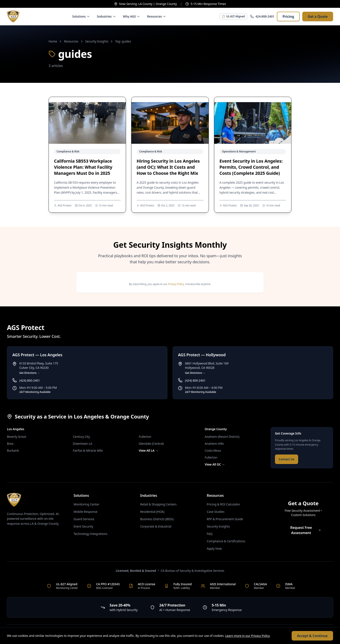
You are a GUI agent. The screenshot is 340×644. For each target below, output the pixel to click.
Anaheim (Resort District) (222, 437)
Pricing (288, 16)
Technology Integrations (90, 534)
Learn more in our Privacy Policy (248, 636)
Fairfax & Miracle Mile (88, 450)
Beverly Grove (17, 437)
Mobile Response (85, 512)
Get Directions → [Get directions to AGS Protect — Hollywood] (195, 373)
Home (53, 41)
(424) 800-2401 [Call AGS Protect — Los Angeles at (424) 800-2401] (30, 380)
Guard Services (84, 519)
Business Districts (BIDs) (157, 519)
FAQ (210, 534)
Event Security (83, 526)
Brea (10, 444)
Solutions (81, 16)
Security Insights (97, 41)
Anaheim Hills (214, 444)
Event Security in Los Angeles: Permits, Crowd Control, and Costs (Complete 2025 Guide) (251, 167)
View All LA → (149, 450)
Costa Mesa (213, 450)
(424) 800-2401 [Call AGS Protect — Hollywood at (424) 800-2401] (195, 380)
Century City (81, 437)
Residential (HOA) (152, 512)
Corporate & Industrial (156, 526)
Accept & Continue (312, 636)
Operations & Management (239, 151)
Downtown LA (83, 444)
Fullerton (145, 437)
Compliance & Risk (68, 151)
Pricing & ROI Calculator (224, 504)
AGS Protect (65, 206)
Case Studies (216, 512)
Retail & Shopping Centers (158, 504)
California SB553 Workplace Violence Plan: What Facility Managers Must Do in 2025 (83, 167)
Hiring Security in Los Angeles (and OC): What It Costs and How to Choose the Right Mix (168, 167)
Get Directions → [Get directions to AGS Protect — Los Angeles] (29, 373)
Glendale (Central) (151, 444)
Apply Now (214, 548)
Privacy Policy (176, 288)
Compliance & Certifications (226, 541)
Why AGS (132, 16)
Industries (106, 16)
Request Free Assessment (306, 530)
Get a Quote (318, 16)
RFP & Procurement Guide (225, 519)
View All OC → (215, 464)
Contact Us (287, 459)
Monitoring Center (86, 504)
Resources (157, 16)
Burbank (13, 450)
